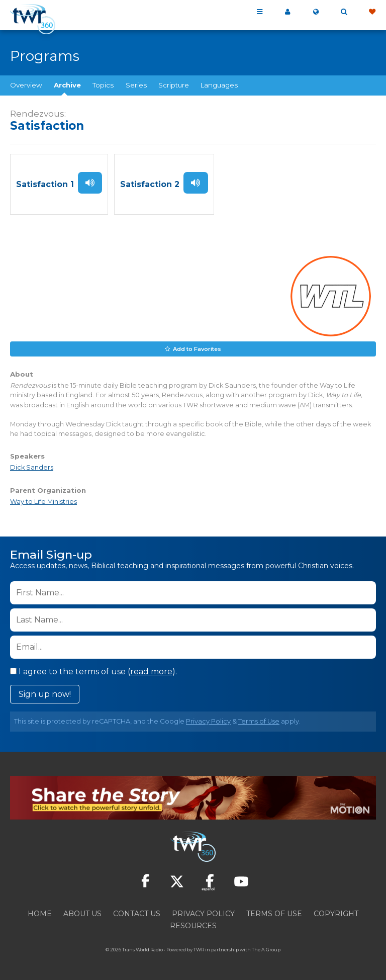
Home (40, 914)
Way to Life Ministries (43, 501)
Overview (26, 85)
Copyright (336, 914)
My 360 (287, 12)
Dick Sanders (32, 467)
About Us (82, 914)
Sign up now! (45, 694)
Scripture (174, 85)
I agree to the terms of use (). (93, 672)
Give (372, 12)
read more (151, 672)
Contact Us (137, 914)
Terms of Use (259, 721)
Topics (103, 85)
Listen (90, 183)
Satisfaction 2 (150, 184)
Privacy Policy (208, 721)
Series (136, 85)
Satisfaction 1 (45, 184)
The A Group (266, 950)
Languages (219, 85)
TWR (199, 950)
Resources (193, 926)
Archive (67, 85)
